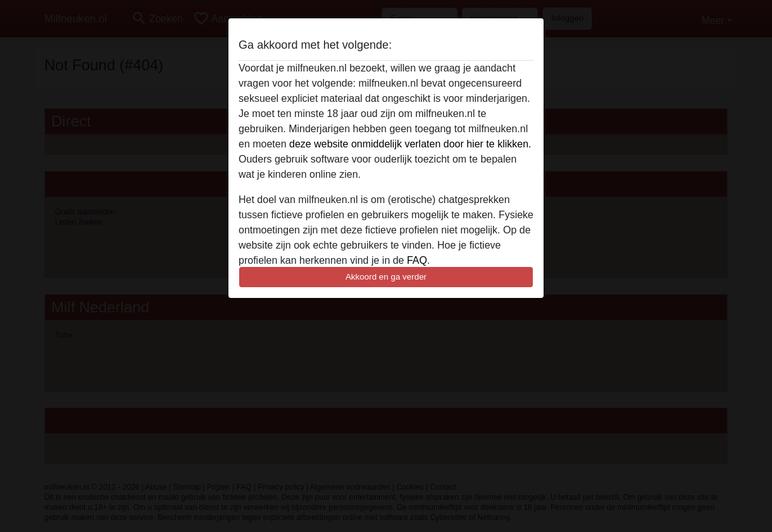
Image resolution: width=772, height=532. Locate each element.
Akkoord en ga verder (386, 277)
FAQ (417, 260)
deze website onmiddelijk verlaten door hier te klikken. (410, 144)
